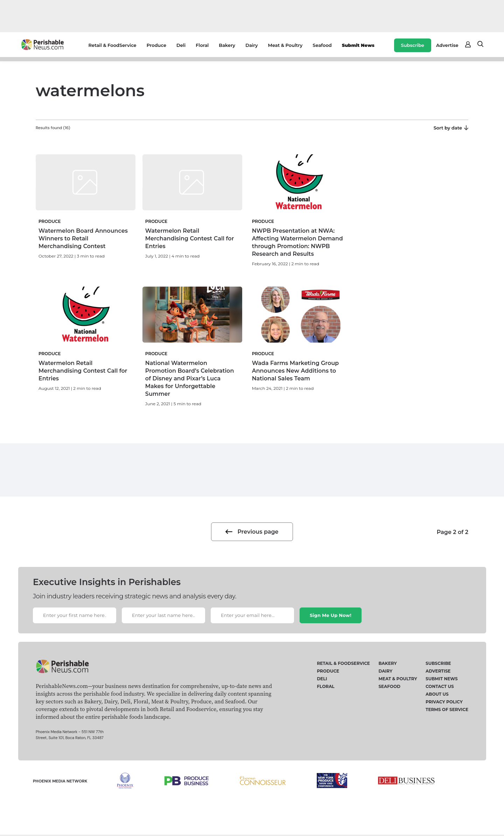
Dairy (251, 45)
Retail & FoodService (113, 45)
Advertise (447, 45)
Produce (156, 45)
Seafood (322, 45)
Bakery (227, 45)
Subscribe (413, 45)
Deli (181, 45)
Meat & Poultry (285, 45)
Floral (202, 45)
